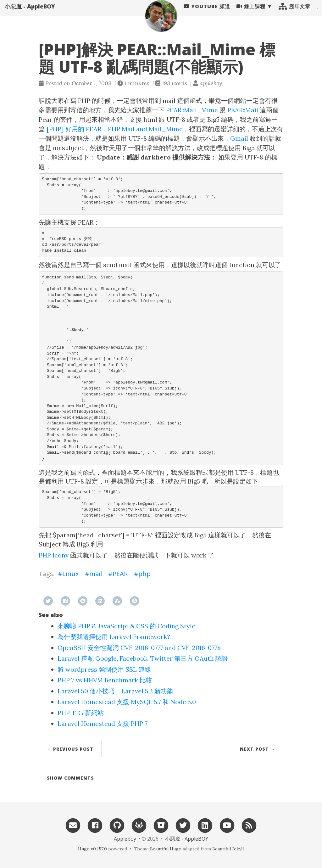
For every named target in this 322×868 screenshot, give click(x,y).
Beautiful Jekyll (228, 849)
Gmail (239, 138)
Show (70, 778)
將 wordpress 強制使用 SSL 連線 (104, 669)
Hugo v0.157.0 (92, 849)
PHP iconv (54, 555)
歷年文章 (294, 13)
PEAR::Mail (243, 110)
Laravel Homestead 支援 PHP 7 (103, 723)
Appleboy (125, 839)
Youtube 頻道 (207, 13)
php (144, 574)
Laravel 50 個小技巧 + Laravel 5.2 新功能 (115, 691)
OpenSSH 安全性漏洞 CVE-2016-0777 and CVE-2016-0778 (139, 648)
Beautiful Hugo (166, 849)
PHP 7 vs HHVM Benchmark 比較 (105, 680)
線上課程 (251, 13)
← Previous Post (70, 749)
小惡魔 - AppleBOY (30, 13)
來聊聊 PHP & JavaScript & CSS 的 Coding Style (126, 626)
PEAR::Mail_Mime (192, 110)
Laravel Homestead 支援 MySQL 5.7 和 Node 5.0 (127, 702)
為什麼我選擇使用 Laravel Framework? (114, 637)
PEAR (120, 574)
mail (96, 574)
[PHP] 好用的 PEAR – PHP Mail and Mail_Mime (115, 129)
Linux (70, 574)
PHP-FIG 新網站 (81, 713)
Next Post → (258, 749)
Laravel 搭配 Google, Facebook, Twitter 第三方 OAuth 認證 (143, 658)
